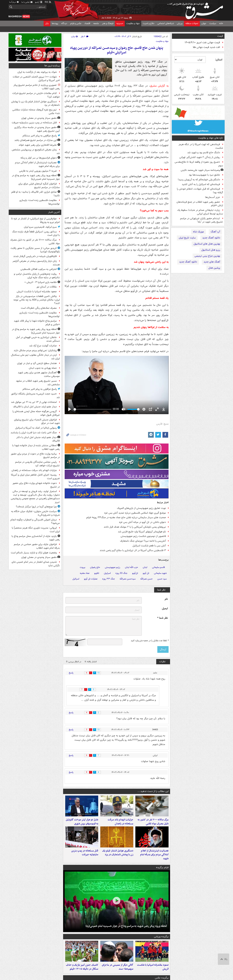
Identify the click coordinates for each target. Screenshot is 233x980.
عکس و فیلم (76, 23)
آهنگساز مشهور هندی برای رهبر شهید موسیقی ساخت (39, 374)
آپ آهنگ (215, 232)
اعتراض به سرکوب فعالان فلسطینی (39, 269)
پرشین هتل (214, 268)
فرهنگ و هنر (108, 23)
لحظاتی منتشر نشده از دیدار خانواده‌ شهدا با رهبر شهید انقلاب (36, 447)
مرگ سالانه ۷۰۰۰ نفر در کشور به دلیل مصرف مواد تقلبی (153, 824)
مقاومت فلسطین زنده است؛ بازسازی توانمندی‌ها (40, 202)
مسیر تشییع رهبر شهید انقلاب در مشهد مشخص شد (38, 383)
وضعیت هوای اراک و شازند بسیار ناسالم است (34, 553)
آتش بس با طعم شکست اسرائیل (149, 546)
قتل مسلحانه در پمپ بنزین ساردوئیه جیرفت (85, 856)
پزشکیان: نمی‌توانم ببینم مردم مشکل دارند (35, 350)
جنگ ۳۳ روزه (109, 579)
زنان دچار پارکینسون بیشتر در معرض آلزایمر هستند (36, 263)
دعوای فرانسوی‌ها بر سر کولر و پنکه (39, 158)
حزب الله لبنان (131, 567)
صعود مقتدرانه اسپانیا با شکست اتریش (153, 973)
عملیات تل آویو (91, 579)
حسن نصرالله (146, 579)
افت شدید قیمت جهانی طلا (206, 47)
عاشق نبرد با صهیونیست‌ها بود (204, 175)
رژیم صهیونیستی (113, 567)
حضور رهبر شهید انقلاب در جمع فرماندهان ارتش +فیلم (200, 204)
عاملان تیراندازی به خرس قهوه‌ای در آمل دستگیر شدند (38, 339)
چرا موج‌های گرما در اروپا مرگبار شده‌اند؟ (36, 507)
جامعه (96, 23)
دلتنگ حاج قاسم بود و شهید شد (204, 153)
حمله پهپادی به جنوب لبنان (43, 368)
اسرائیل (76, 579)
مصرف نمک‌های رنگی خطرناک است (39, 308)
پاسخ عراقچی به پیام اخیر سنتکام (40, 136)
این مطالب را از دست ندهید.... (153, 791)
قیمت (220, 36)
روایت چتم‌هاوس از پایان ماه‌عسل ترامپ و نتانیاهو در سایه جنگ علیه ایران (37, 276)
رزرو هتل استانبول (211, 250)
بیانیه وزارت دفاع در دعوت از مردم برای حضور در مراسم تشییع (35, 456)
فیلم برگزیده (162, 871)
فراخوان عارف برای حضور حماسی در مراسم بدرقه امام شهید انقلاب (37, 546)
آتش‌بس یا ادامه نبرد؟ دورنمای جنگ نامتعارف (143, 541)
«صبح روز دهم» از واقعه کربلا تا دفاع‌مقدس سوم (199, 164)
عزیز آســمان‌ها (213, 197)
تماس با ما (27, 2)
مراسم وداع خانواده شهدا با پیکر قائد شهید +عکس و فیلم (37, 323)
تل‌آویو (135, 573)
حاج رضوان (95, 567)
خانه (221, 23)
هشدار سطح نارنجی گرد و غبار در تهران (37, 363)
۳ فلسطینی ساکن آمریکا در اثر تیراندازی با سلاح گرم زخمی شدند (133, 550)
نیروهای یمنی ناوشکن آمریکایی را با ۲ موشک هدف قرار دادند (135, 527)
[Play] (70, 409)
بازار (47, 23)
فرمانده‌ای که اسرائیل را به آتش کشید (201, 184)
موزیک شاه (198, 232)
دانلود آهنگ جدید (211, 238)
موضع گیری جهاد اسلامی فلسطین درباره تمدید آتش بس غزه (135, 513)
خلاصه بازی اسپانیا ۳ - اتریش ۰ (41, 282)
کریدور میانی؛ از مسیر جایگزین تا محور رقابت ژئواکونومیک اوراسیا (35, 250)
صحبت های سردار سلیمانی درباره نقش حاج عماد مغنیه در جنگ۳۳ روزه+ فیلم (126, 517)
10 (100, 730)
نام (166, 599)
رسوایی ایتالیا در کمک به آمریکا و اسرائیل (36, 428)
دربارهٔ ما (14, 2)
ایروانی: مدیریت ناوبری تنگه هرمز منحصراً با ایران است (36, 530)
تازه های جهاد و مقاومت (211, 138)
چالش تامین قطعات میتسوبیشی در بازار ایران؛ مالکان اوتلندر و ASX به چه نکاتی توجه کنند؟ (37, 300)
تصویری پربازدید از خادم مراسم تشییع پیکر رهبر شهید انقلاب (37, 87)
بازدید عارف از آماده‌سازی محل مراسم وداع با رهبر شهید (36, 538)
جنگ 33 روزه (121, 573)
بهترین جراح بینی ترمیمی (207, 256)
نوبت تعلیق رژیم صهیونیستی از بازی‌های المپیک (141, 508)
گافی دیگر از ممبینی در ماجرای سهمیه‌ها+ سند (118, 973)
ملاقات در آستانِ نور (47, 287)
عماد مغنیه (85, 573)
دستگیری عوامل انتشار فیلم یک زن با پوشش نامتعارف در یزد (118, 856)
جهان (204, 23)
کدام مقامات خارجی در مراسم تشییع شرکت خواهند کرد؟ (36, 95)
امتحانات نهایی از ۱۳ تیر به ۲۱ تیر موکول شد (34, 402)
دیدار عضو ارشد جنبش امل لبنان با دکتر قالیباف (38, 439)
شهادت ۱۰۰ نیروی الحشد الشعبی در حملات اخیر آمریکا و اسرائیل (36, 79)
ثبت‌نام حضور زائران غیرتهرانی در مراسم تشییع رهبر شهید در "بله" (202, 220)
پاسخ (71, 673)
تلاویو (97, 573)
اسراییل (107, 573)
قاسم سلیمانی (158, 567)
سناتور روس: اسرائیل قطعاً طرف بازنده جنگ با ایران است (36, 233)
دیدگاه (64, 23)
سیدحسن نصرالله (128, 579)
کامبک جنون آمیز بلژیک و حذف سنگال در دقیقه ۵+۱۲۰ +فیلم (82, 973)
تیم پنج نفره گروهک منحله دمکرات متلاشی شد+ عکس (36, 112)
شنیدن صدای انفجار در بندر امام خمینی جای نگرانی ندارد (36, 564)
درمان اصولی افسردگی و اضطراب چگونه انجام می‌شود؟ (35, 522)
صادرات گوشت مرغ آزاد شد (43, 346)
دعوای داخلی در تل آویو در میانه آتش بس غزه (142, 522)
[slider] (93, 409)
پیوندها (55, 23)
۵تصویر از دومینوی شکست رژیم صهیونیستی (143, 536)
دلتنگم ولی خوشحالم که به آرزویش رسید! (199, 180)
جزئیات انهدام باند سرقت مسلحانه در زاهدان (120, 824)
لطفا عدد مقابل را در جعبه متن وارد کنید (150, 641)
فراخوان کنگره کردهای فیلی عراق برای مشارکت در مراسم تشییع (39, 186)
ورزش (180, 23)
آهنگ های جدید (212, 262)
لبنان (145, 567)
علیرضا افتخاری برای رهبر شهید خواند (38, 145)
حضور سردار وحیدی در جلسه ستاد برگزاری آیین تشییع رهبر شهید (37, 129)
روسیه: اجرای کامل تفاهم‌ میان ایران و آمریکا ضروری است (35, 477)
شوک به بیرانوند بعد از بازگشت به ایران (37, 72)
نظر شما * (162, 618)
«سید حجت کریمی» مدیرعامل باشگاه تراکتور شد (35, 396)
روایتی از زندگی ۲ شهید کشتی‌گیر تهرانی (200, 157)
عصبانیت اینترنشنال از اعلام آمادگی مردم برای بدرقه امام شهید (154, 858)
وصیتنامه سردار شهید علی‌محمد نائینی (200, 170)
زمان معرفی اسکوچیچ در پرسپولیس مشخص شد (36, 151)
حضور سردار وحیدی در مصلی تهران (39, 118)
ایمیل (165, 609)
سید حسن (162, 579)
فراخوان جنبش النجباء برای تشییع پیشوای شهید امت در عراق (37, 422)
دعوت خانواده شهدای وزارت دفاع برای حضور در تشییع (36, 485)
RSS (48, 2)
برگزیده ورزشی (161, 940)
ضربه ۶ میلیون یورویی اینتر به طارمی (38, 171)
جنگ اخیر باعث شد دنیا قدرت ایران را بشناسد (34, 433)
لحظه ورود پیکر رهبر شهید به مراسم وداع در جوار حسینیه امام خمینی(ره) (126, 930)
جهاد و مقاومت (133, 23)
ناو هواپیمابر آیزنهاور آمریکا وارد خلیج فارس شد (142, 532)
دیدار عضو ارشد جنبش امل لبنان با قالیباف (35, 407)
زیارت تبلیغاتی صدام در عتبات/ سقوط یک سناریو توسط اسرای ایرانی (200, 212)
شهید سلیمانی (160, 573)
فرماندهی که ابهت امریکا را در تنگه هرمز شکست (201, 146)
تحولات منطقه (192, 23)
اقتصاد (87, 23)
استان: (219, 60)
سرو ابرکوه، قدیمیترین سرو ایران (40, 227)
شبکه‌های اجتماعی (166, 23)
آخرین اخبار (54, 212)
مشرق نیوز (196, 9)
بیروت (83, 567)
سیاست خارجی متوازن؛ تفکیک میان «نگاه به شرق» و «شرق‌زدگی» (35, 513)
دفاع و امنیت (149, 23)
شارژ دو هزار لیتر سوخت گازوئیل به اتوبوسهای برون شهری (82, 824)
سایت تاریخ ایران (187, 238)
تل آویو (146, 573)
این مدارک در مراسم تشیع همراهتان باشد (36, 140)
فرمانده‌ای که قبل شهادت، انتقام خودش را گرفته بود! (200, 191)
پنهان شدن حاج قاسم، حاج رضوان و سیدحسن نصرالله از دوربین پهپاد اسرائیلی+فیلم (116, 50)
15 (100, 673)
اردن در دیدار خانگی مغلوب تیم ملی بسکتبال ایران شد (35, 357)
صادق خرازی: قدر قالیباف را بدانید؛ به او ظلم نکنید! (36, 194)
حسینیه (120, 23)
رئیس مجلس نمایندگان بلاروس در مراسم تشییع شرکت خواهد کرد (37, 464)
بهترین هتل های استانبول (207, 244)
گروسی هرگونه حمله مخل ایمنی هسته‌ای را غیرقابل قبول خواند (36, 413)
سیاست (213, 23)
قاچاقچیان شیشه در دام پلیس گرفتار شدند (35, 256)
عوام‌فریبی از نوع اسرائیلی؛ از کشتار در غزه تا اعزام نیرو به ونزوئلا (35, 220)
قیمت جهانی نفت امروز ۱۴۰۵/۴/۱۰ (202, 43)
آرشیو (39, 2)
